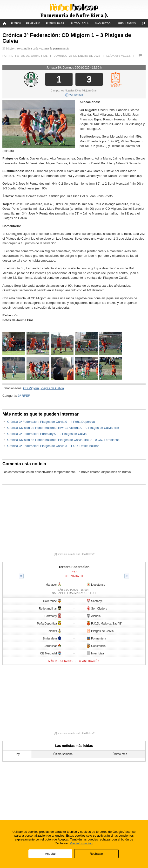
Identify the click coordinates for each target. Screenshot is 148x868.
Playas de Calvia (52, 388)
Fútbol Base (55, 23)
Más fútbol (103, 23)
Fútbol (16, 23)
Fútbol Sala (80, 23)
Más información (81, 843)
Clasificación (89, 661)
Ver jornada (74, 95)
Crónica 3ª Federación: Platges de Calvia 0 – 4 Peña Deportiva (51, 422)
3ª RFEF (24, 396)
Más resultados (61, 661)
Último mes (120, 754)
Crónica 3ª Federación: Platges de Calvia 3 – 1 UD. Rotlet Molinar (53, 446)
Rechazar (96, 854)
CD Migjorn (31, 388)
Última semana (63, 754)
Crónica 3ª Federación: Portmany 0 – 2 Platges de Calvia (47, 434)
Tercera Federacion (74, 567)
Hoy (17, 754)
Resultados (127, 23)
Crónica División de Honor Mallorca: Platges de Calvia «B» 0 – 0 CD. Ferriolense (63, 440)
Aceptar (50, 854)
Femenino (33, 23)
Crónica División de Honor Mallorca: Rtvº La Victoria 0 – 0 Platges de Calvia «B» (63, 428)
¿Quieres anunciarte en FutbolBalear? (74, 554)
